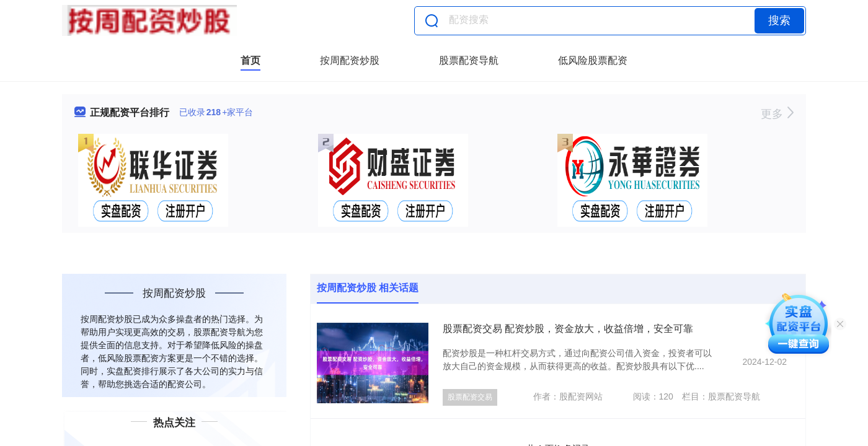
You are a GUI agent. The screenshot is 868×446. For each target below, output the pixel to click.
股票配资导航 (469, 60)
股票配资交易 (470, 397)
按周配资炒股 (350, 60)
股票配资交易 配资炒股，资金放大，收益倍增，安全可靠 (568, 329)
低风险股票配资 (593, 60)
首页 (250, 60)
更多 (777, 114)
